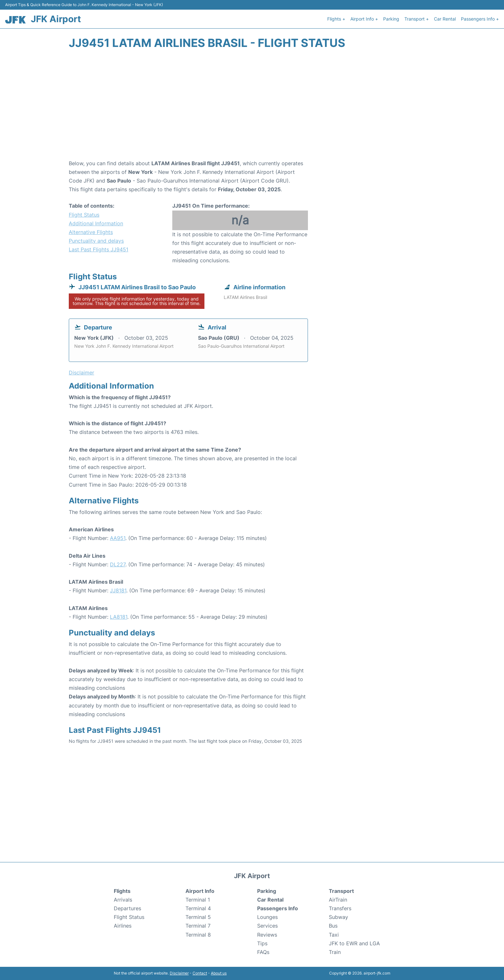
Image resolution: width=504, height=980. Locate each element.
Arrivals (123, 900)
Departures (127, 908)
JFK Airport (56, 19)
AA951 (118, 538)
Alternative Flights (91, 232)
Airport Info (200, 891)
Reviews (267, 935)
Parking (391, 19)
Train (335, 952)
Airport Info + (364, 19)
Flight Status (84, 215)
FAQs (263, 952)
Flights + (336, 19)
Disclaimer (179, 973)
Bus (333, 926)
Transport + (417, 19)
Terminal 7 (198, 926)
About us (219, 973)
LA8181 (119, 617)
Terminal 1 (198, 900)
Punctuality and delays (96, 241)
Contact (200, 973)
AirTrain (338, 900)
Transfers (340, 908)
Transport (341, 891)
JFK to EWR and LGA (354, 943)
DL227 (118, 564)
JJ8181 (118, 590)
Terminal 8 (198, 935)
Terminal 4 (198, 908)
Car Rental (445, 19)
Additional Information (96, 223)
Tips (262, 943)
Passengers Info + (480, 19)
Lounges (267, 917)
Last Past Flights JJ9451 (99, 249)
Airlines (123, 926)
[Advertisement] (252, 108)
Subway (338, 917)
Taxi (334, 935)
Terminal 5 (198, 917)
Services (267, 926)
